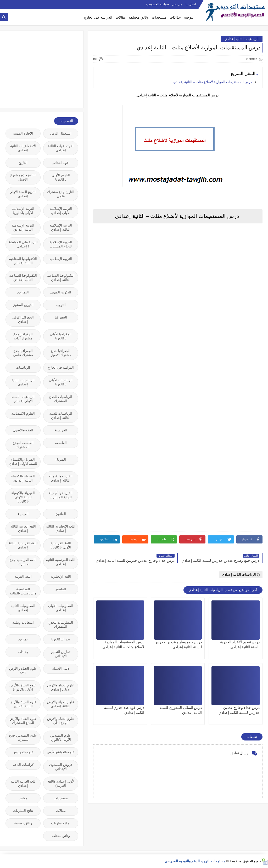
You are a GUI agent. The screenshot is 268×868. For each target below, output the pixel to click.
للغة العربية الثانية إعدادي (23, 783)
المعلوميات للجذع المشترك (61, 625)
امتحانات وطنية (23, 623)
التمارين (23, 292)
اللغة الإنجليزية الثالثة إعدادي (61, 528)
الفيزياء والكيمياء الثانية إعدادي (23, 478)
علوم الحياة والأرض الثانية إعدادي (23, 704)
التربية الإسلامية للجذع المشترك (61, 244)
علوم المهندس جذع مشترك (23, 737)
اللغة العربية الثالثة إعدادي (23, 528)
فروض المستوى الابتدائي (61, 767)
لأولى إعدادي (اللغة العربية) (61, 783)
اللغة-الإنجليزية (61, 577)
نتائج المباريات (23, 811)
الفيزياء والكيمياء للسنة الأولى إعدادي (23, 462)
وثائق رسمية (23, 823)
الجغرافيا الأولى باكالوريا (61, 336)
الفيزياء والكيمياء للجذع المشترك (61, 495)
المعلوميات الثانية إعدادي (23, 608)
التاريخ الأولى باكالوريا (61, 177)
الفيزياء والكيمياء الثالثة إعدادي (61, 478)
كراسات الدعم (23, 765)
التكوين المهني (61, 292)
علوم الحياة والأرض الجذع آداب (61, 721)
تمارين (23, 639)
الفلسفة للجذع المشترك (23, 445)
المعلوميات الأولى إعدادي (61, 608)
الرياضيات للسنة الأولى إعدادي (23, 399)
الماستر (61, 589)
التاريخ (23, 163)
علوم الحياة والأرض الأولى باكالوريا (23, 687)
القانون (61, 514)
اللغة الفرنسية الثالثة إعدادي (23, 545)
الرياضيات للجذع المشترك (61, 399)
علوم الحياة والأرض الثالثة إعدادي (61, 704)
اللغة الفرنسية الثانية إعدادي (61, 562)
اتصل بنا (191, 4)
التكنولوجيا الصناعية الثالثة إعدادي (23, 261)
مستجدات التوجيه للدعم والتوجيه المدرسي (195, 861)
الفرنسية (61, 430)
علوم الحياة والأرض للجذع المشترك (23, 721)
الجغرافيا (61, 317)
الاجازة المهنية (23, 133)
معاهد (23, 798)
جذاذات (175, 17)
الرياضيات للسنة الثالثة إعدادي (61, 416)
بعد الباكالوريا (61, 639)
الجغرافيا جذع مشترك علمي (23, 353)
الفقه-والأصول (23, 430)
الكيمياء (23, 514)
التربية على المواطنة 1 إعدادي (23, 244)
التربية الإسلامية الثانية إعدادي (23, 227)
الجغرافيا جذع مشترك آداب (23, 336)
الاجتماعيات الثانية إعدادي (23, 148)
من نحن (177, 4)
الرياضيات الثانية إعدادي (242, 39)
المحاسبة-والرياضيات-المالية (23, 591)
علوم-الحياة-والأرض (61, 752)
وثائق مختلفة (139, 17)
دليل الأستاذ (61, 669)
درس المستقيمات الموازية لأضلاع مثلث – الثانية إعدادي (213, 82)
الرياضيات (23, 368)
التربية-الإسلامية (61, 259)
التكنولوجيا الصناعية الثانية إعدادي (23, 278)
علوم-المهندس (23, 752)
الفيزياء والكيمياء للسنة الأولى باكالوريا (23, 497)
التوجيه (189, 17)
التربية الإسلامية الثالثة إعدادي (61, 227)
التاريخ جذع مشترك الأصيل (23, 177)
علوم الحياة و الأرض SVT (23, 671)
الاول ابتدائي (61, 163)
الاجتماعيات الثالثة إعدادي (61, 148)
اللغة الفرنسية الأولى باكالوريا (61, 545)
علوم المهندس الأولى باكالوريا (61, 737)
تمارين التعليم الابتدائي (61, 654)
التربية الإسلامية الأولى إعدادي (61, 211)
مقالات (121, 17)
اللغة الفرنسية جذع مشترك (23, 562)
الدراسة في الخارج (98, 17)
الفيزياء (61, 459)
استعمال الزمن (61, 133)
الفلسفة (61, 443)
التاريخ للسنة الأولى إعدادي (23, 194)
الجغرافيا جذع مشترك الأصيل (61, 353)
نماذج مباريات (61, 823)
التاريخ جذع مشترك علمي (61, 194)
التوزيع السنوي (23, 305)
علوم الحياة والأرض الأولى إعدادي (61, 687)
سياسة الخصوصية (157, 4)
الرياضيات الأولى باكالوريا (61, 382)
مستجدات (159, 17)
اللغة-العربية (23, 577)
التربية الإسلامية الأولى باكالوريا (23, 211)
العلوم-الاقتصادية (23, 413)
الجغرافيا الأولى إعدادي (23, 319)
